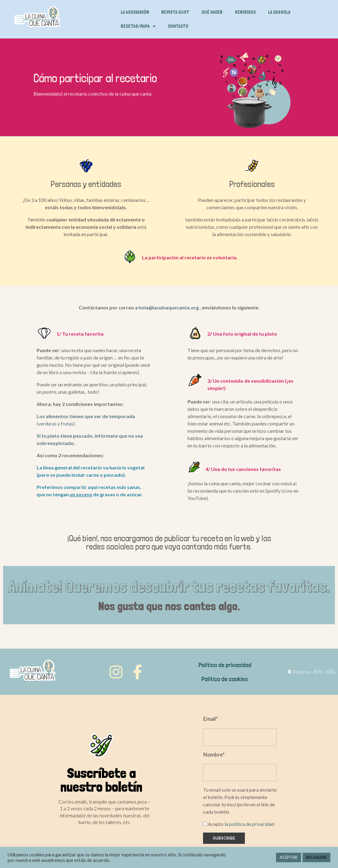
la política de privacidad (249, 824)
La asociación (135, 12)
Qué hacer (212, 12)
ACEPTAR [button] (289, 857)
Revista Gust (175, 12)
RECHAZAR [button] (316, 857)
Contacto (178, 26)
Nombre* (214, 755)
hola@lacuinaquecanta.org (169, 307)
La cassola (279, 12)
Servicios (245, 12)
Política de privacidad (225, 665)
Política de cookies (225, 679)
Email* (211, 719)
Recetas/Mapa (138, 26)
